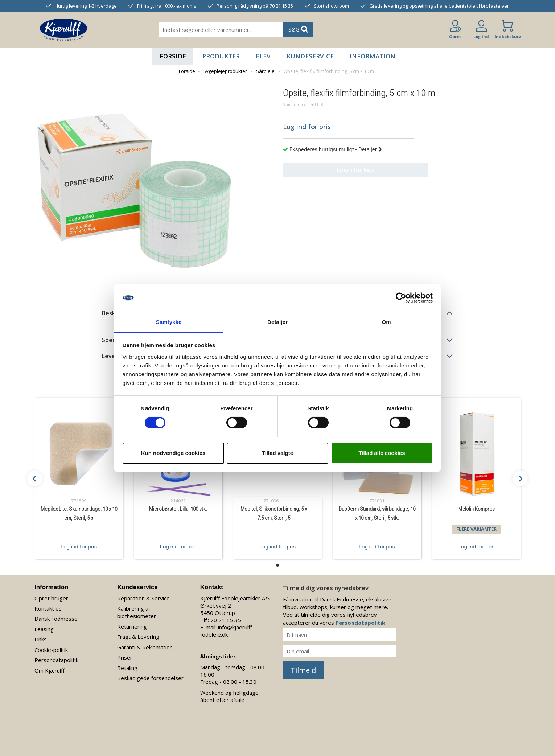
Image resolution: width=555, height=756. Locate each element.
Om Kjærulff (50, 670)
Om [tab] (386, 322)
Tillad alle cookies (382, 453)
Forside (173, 56)
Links (41, 639)
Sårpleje (265, 71)
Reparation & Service (143, 598)
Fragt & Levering (138, 637)
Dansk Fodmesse (56, 619)
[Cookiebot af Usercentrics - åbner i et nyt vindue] (401, 298)
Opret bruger (51, 598)
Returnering (132, 626)
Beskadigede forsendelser (150, 678)
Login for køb (348, 170)
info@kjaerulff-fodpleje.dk (227, 631)
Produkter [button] (221, 56)
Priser (125, 657)
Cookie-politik (51, 650)
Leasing (44, 629)
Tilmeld (303, 670)
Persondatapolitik (56, 660)
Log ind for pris (79, 546)
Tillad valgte (277, 453)
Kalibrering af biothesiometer (137, 612)
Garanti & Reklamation (145, 647)
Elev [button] (263, 56)
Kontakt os (48, 608)
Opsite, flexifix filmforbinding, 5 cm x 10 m (329, 71)
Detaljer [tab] (277, 322)
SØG (298, 29)
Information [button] (373, 56)
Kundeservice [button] (310, 56)
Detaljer (370, 149)
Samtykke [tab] (169, 322)
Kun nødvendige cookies (173, 453)
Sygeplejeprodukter (225, 71)
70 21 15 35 (226, 620)
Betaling (127, 668)
